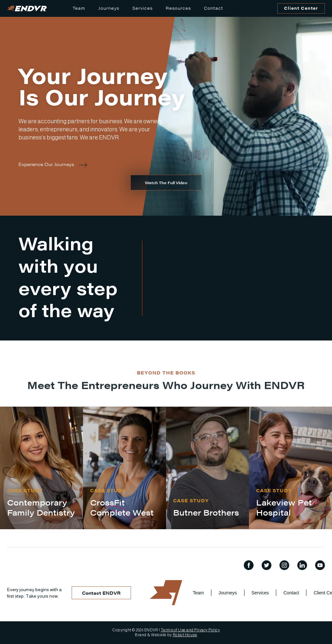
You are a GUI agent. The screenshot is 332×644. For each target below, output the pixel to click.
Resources (178, 8)
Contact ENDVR (101, 593)
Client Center (301, 8)
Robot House (185, 635)
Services (142, 8)
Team (79, 8)
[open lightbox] (166, 183)
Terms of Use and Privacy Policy (190, 630)
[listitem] (41, 468)
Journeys (109, 8)
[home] (27, 9)
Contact (213, 8)
